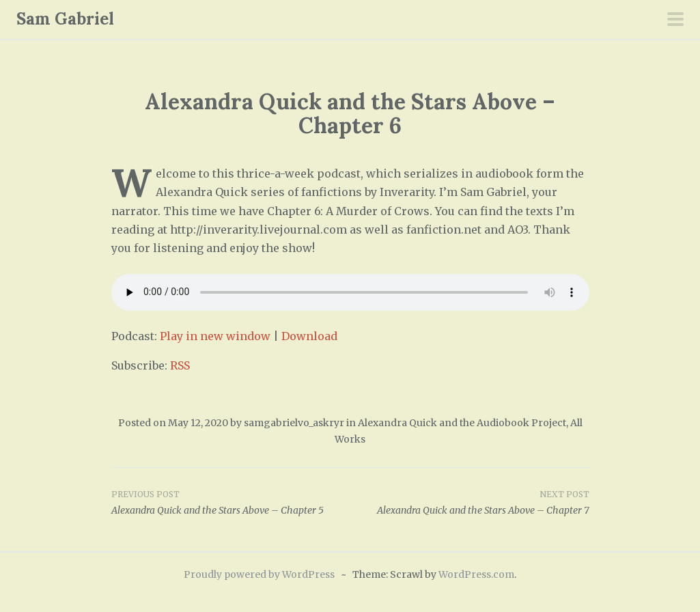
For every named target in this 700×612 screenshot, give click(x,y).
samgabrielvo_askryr (294, 423)
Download (309, 336)
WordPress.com (476, 574)
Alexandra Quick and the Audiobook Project (462, 423)
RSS (180, 365)
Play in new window (215, 336)
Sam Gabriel (65, 19)
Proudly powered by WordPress (259, 574)
